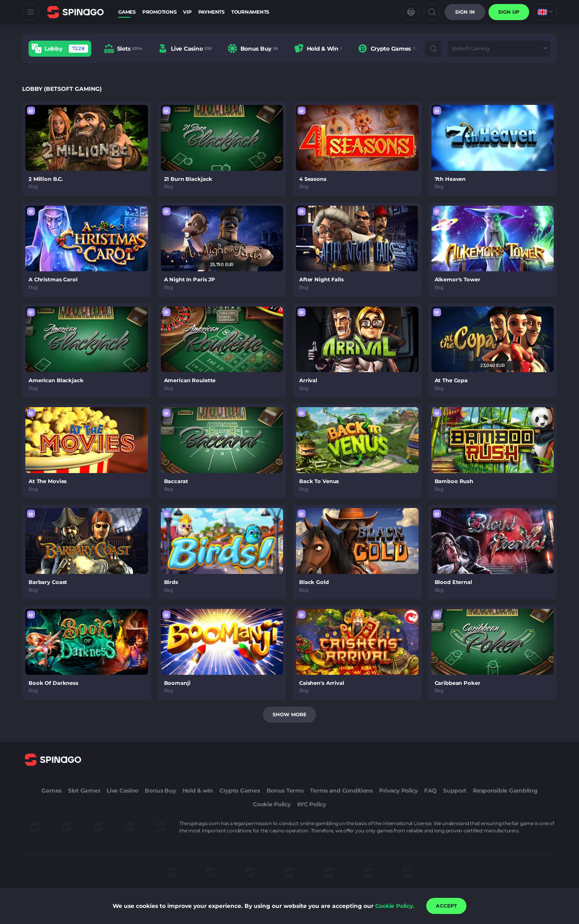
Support (455, 791)
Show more (289, 714)
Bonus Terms (285, 791)
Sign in (465, 12)
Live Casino (122, 791)
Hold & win (198, 791)
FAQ (430, 791)
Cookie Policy (272, 804)
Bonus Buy (160, 791)
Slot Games (84, 791)
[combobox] (545, 12)
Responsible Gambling (505, 791)
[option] (60, 48)
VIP (187, 12)
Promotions (160, 12)
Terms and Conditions (341, 791)
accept (446, 906)
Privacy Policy (398, 791)
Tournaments (250, 12)
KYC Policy (312, 804)
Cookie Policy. (395, 906)
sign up (509, 12)
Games (127, 12)
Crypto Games (240, 791)
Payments (211, 12)
